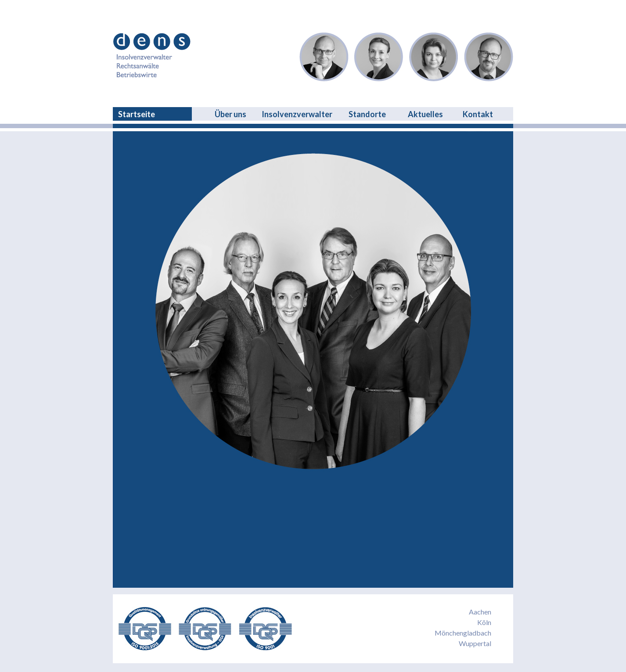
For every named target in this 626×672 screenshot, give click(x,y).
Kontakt (478, 114)
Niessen (434, 57)
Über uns (230, 114)
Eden (379, 57)
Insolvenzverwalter (297, 114)
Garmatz (489, 57)
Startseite (137, 114)
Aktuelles (425, 114)
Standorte (367, 114)
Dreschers (324, 57)
